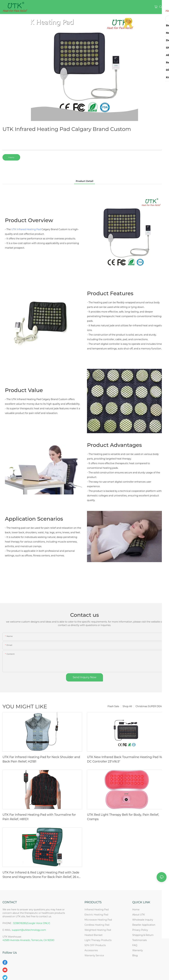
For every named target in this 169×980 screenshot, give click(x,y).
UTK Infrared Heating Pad (26, 229)
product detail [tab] (84, 181)
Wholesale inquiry (143, 920)
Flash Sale (113, 706)
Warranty (137, 950)
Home (136, 910)
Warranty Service (94, 955)
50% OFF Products (95, 945)
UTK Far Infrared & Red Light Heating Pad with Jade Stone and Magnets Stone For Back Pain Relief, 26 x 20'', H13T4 (41, 875)
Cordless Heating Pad (97, 925)
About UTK (138, 915)
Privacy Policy (140, 930)
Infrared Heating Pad (97, 910)
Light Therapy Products (98, 940)
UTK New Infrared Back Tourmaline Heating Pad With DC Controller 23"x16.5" (127, 759)
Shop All (127, 706)
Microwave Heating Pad (98, 920)
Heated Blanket (93, 935)
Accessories (91, 950)
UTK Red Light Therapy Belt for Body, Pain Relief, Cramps (123, 817)
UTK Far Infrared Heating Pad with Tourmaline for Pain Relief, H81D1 (39, 817)
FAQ (135, 945)
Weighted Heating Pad (98, 930)
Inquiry (11, 157)
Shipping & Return (143, 935)
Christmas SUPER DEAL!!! (150, 706)
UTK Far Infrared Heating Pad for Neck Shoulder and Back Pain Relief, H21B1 (41, 759)
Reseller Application (144, 925)
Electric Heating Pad (96, 915)
